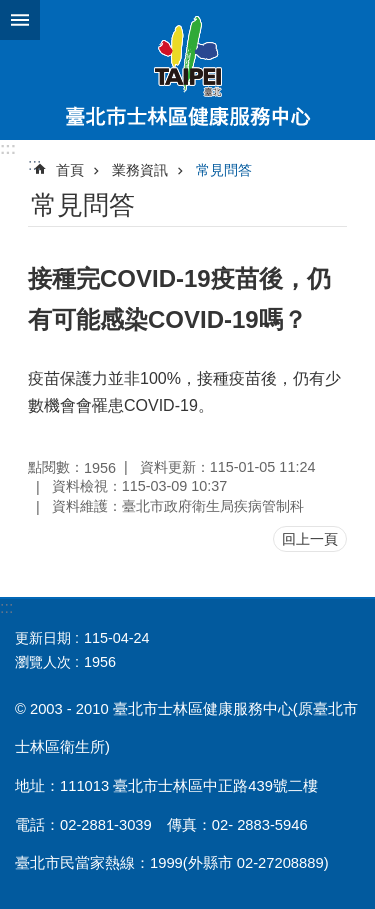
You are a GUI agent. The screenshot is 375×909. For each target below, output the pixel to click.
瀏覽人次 (43, 662)
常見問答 (224, 170)
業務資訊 (140, 170)
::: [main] (34, 164)
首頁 (70, 170)
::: (8, 148)
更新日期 (43, 638)
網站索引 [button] (20, 20)
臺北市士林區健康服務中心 (187, 70)
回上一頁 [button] (310, 539)
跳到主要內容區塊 (10, 10)
